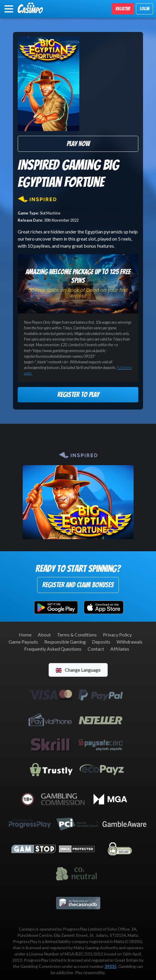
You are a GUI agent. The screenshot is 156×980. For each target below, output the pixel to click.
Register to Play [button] (78, 395)
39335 (111, 966)
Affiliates (120, 649)
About (44, 635)
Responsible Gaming (65, 642)
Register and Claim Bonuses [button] (78, 585)
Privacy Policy (117, 635)
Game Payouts (23, 642)
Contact (96, 649)
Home (25, 635)
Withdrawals (129, 642)
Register (123, 9)
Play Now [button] (78, 144)
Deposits (101, 642)
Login (144, 9)
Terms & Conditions (77, 635)
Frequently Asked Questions (53, 649)
